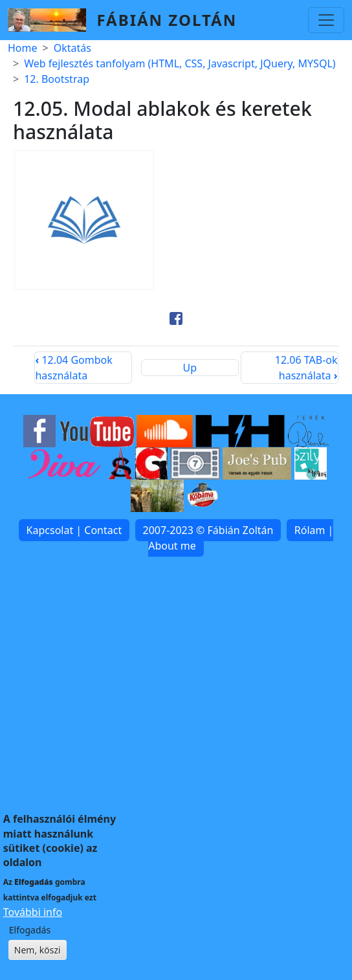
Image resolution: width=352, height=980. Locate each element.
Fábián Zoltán (167, 20)
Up (190, 368)
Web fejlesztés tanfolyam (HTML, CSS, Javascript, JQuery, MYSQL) (180, 63)
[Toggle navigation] (326, 20)
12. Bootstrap (57, 79)
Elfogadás (30, 945)
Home (23, 48)
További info (33, 928)
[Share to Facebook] (176, 318)
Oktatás (72, 48)
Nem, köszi (38, 965)
